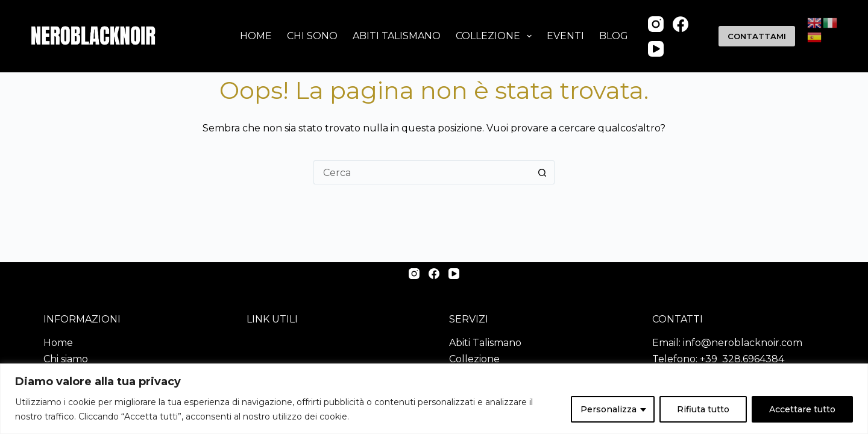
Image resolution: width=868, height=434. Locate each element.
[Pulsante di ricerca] (542, 172)
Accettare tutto (802, 409)
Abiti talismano (397, 36)
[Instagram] (656, 24)
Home (256, 36)
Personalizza (609, 409)
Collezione (496, 36)
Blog (614, 36)
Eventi (565, 36)
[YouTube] (656, 49)
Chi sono (312, 36)
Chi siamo (66, 359)
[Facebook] (681, 24)
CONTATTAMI (757, 36)
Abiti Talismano (485, 343)
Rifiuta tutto (703, 409)
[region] (434, 399)
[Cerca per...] (422, 172)
